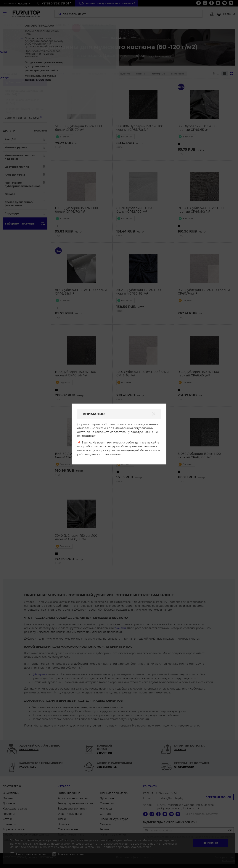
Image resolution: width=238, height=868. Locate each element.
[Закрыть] (154, 414)
